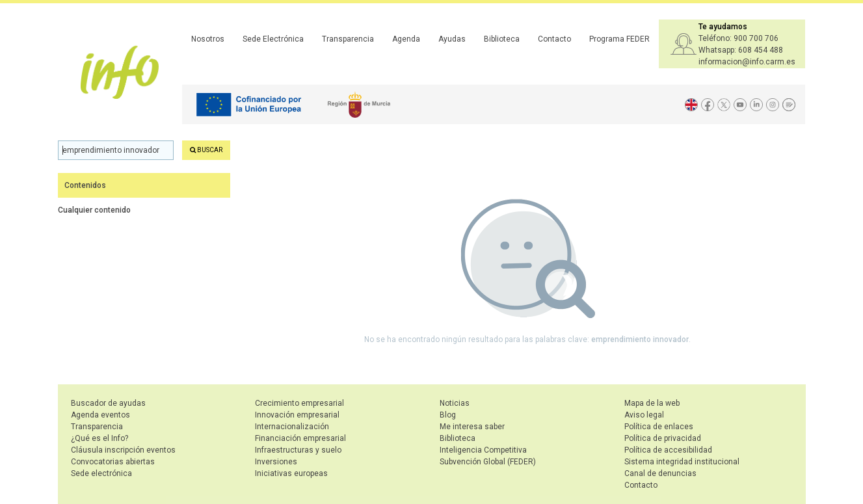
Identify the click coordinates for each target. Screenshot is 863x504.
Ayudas (452, 39)
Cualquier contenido (94, 210)
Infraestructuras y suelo (298, 450)
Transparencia (348, 39)
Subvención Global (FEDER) (488, 462)
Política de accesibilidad (668, 450)
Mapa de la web (652, 403)
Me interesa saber (472, 427)
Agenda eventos (100, 415)
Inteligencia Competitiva (483, 450)
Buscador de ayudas (108, 403)
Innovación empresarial (297, 415)
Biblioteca (502, 39)
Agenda (406, 39)
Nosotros (208, 39)
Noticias (455, 403)
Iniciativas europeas (291, 473)
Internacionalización (292, 427)
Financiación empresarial (300, 438)
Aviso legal (644, 415)
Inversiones (276, 462)
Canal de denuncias (660, 473)
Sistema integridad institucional (682, 462)
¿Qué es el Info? (100, 438)
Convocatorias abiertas (113, 462)
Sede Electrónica (273, 39)
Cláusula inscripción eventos (123, 450)
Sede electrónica (101, 473)
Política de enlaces (659, 427)
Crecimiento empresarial (299, 403)
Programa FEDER (619, 39)
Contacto (554, 39)
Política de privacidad (663, 438)
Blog (448, 415)
